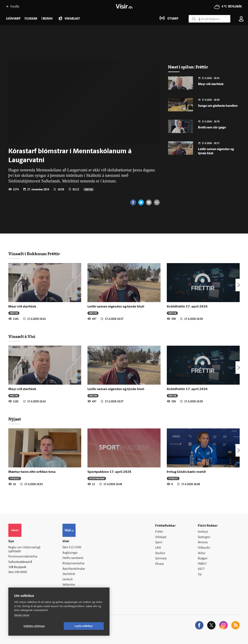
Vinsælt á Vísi (22, 336)
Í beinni (47, 19)
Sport (159, 543)
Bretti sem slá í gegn (212, 128)
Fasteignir (204, 537)
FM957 (202, 564)
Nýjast (15, 419)
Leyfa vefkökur (84, 626)
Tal (200, 575)
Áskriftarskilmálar (74, 569)
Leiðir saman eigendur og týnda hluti (116, 307)
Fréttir (89, 189)
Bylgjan (203, 559)
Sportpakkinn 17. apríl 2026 (109, 472)
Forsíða (13, 6)
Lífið (158, 548)
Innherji (203, 532)
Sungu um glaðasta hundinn (218, 106)
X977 (201, 569)
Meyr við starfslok (211, 84)
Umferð (68, 580)
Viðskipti (161, 537)
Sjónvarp (161, 559)
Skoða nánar (22, 615)
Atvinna (203, 543)
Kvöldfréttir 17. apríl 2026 (187, 307)
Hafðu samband (73, 558)
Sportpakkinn (97, 478)
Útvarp (159, 564)
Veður (202, 553)
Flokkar (31, 19)
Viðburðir (204, 548)
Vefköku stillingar (34, 626)
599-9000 (21, 572)
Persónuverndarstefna (23, 557)
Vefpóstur (69, 585)
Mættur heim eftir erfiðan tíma (32, 472)
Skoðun (160, 553)
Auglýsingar (70, 553)
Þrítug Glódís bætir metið (186, 472)
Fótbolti (15, 478)
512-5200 (75, 548)
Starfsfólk (69, 574)
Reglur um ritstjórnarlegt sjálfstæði (24, 550)
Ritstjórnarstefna (73, 564)
